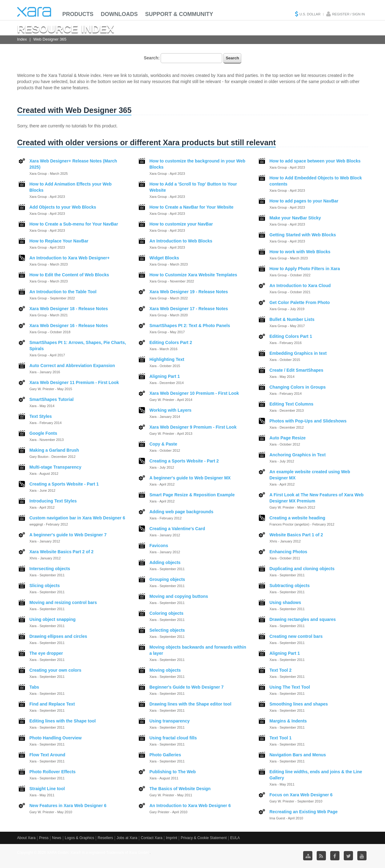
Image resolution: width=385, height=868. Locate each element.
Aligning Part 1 (165, 376)
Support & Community (179, 14)
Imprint (172, 838)
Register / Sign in (348, 14)
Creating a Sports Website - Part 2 (184, 461)
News (57, 838)
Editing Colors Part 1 (291, 336)
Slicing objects (45, 586)
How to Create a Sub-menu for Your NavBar (74, 224)
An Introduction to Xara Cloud (300, 286)
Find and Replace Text (52, 704)
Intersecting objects (50, 569)
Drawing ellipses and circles (58, 636)
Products (78, 14)
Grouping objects (167, 579)
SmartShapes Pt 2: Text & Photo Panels (190, 326)
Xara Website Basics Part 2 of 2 (62, 552)
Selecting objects (167, 630)
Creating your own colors (56, 670)
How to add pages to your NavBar (304, 201)
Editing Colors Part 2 (171, 342)
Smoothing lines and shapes (299, 704)
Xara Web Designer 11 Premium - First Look (74, 382)
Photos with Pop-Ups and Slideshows (308, 421)
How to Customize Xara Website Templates (193, 275)
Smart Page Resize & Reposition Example (192, 495)
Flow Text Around (48, 755)
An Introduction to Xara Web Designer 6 (190, 806)
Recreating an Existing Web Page (304, 812)
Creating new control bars (296, 636)
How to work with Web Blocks (300, 252)
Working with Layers (171, 410)
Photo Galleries (165, 755)
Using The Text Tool (290, 687)
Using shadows (285, 602)
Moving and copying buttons (179, 596)
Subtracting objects (290, 586)
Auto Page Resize (288, 438)
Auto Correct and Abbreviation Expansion (72, 366)
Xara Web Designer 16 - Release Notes (69, 326)
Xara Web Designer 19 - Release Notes (189, 292)
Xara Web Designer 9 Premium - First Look (193, 427)
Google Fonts (43, 433)
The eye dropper (46, 653)
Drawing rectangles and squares (303, 619)
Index (22, 39)
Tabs (34, 687)
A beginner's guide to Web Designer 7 (68, 535)
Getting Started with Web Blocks (303, 235)
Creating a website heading (297, 518)
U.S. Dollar (310, 14)
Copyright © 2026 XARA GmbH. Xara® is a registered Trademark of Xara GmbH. (84, 853)
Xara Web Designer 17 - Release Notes (189, 309)
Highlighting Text (167, 359)
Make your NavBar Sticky (295, 218)
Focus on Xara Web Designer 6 (301, 795)
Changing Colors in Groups (298, 387)
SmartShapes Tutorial (52, 399)
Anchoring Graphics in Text (298, 455)
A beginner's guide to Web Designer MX (190, 478)
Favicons (159, 546)
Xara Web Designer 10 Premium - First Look (194, 393)
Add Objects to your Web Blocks (63, 207)
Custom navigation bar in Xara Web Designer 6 (77, 518)
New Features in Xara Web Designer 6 (68, 806)
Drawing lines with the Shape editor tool (190, 704)
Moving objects (165, 670)
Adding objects (165, 562)
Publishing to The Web (173, 772)
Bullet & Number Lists (292, 319)
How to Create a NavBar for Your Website (192, 207)
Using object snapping (53, 619)
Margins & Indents (288, 721)
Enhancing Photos (289, 552)
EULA (235, 838)
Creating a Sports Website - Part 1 (64, 484)
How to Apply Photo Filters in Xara (305, 269)
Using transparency (170, 721)
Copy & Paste (163, 444)
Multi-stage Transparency (56, 467)
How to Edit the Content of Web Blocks (69, 275)
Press (44, 838)
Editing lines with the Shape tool (63, 721)
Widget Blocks (164, 258)
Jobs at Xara (127, 838)
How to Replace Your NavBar (59, 241)
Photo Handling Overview (56, 738)
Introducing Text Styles (53, 501)
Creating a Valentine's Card (177, 529)
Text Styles (41, 416)
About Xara (26, 838)
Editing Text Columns (292, 404)
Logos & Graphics (80, 838)
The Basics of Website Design (180, 789)
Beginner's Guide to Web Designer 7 (187, 687)
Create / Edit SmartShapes (297, 370)
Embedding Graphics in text (298, 353)
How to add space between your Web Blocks (315, 161)
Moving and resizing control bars (63, 602)
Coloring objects (166, 613)
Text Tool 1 (281, 738)
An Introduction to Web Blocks (181, 241)
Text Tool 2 (281, 670)
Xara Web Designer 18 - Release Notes (69, 309)
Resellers (105, 838)
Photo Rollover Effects (53, 772)
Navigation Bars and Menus (298, 755)
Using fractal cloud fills (173, 738)
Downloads (119, 14)
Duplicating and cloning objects (302, 569)
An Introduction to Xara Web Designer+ (70, 258)
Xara (34, 12)
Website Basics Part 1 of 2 (296, 535)
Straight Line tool (47, 789)
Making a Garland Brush (54, 450)
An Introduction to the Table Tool (63, 292)
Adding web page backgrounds (182, 512)
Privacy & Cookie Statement (204, 838)
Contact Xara (152, 838)
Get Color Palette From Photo (300, 302)
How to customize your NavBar (181, 224)
